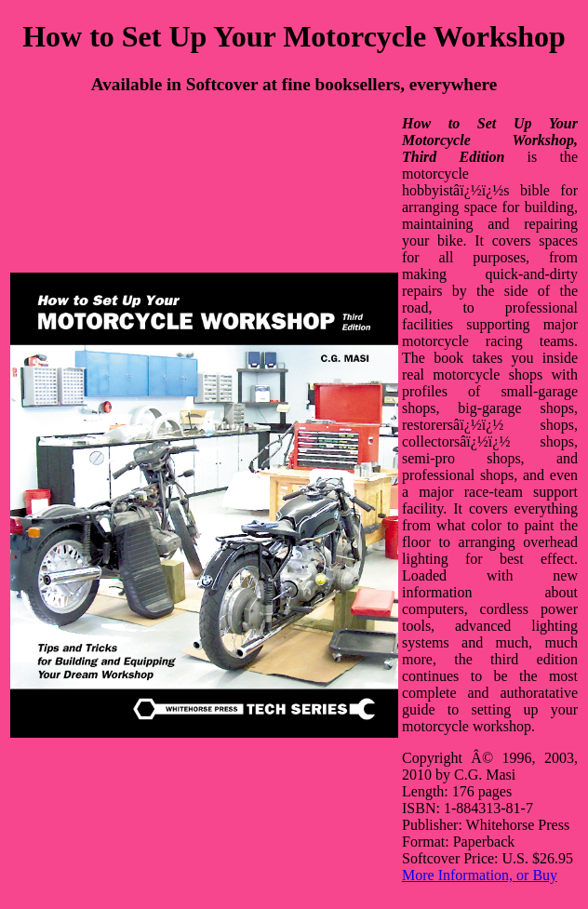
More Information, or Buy (480, 875)
